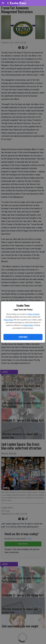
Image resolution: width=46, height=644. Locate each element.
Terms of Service (34, 314)
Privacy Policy (9, 320)
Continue (23, 337)
